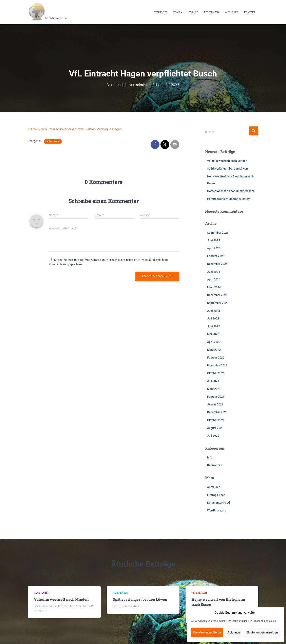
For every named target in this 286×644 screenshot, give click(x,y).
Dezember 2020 (217, 412)
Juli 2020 (213, 436)
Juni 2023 (214, 311)
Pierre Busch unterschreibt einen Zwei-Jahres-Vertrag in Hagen (77, 129)
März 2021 (214, 389)
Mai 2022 (213, 334)
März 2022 (214, 350)
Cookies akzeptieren (207, 632)
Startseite (161, 12)
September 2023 (218, 303)
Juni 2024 (214, 272)
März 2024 (214, 287)
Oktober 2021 (216, 373)
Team (178, 12)
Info (210, 457)
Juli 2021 (213, 381)
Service (193, 12)
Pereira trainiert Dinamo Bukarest (229, 199)
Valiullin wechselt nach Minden (227, 161)
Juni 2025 (214, 240)
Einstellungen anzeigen (262, 632)
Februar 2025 (216, 256)
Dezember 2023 (217, 295)
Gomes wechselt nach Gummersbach (231, 191)
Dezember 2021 (217, 365)
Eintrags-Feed (216, 495)
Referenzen (212, 12)
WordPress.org (217, 510)
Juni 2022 (214, 326)
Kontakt (250, 12)
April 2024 (214, 279)
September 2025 (218, 233)
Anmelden (214, 487)
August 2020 (215, 428)
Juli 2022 (213, 318)
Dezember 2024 (217, 264)
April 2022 (214, 342)
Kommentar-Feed (218, 503)
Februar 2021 (216, 397)
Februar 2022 (216, 358)
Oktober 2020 (216, 420)
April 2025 (214, 248)
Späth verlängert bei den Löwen (227, 169)
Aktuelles (232, 12)
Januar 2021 (215, 404)
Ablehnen (234, 632)
